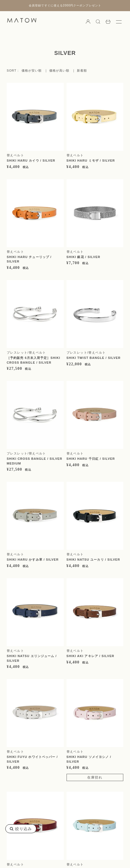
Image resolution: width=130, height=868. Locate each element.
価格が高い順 (59, 71)
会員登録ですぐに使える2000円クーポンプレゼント (65, 5)
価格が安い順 (32, 71)
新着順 (82, 71)
